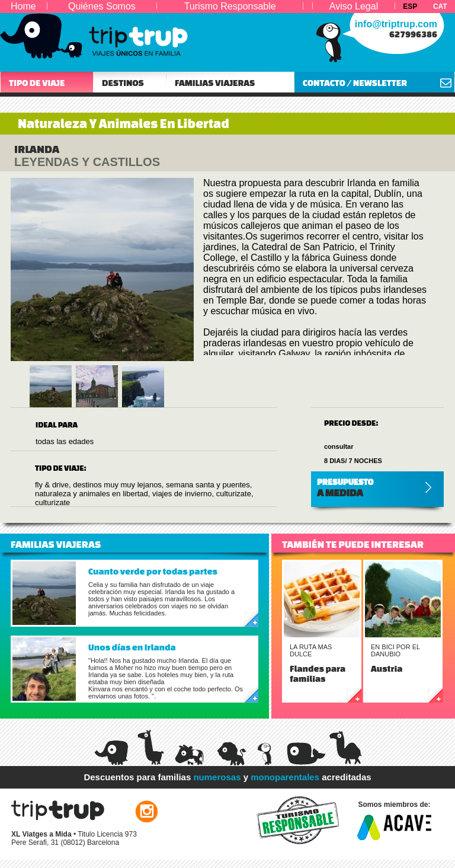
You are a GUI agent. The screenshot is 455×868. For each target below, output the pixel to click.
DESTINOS (123, 83)
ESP (410, 7)
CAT (440, 7)
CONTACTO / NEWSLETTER (355, 83)
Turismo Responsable (230, 6)
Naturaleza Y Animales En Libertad (124, 123)
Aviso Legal (354, 6)
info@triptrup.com (396, 24)
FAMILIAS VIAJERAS (215, 83)
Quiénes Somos (102, 6)
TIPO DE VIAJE (37, 83)
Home (23, 6)
